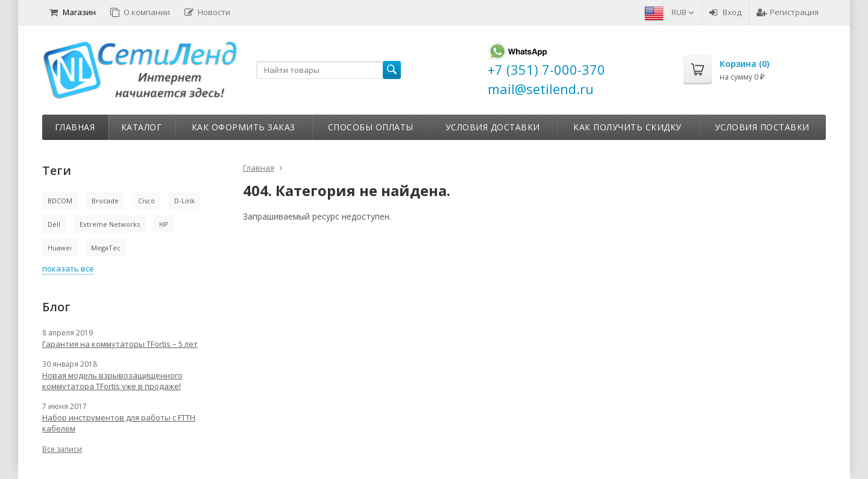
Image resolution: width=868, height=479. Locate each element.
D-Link (184, 201)
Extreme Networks (110, 224)
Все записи (62, 449)
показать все (68, 268)
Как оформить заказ (244, 127)
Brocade (105, 201)
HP (164, 224)
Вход (725, 12)
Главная (75, 127)
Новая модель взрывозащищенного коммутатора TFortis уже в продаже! (112, 381)
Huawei (60, 248)
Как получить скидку (627, 127)
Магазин (73, 12)
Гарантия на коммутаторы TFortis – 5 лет (120, 344)
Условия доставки (493, 127)
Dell (54, 224)
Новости (207, 12)
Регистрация (788, 12)
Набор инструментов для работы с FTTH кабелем (119, 423)
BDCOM (60, 201)
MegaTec (106, 248)
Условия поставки (762, 127)
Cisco (146, 201)
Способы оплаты (371, 127)
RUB (683, 12)
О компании (140, 12)
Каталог (142, 127)
